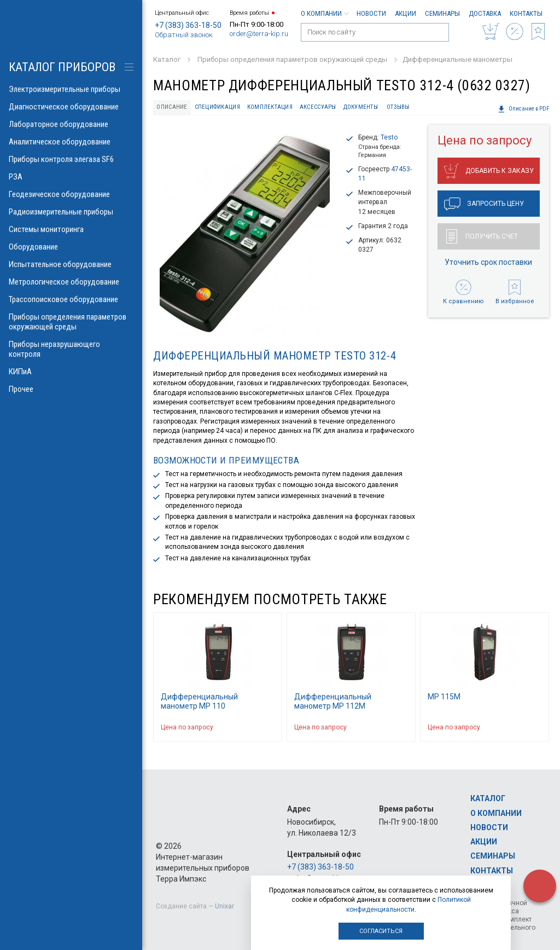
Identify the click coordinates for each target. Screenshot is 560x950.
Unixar (224, 906)
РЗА (71, 177)
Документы (361, 107)
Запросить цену (484, 204)
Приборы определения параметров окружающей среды (71, 322)
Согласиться (381, 931)
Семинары (442, 13)
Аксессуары (318, 107)
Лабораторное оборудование (71, 124)
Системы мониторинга (71, 229)
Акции (406, 13)
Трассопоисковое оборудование (71, 299)
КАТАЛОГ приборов (62, 67)
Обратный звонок (184, 35)
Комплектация (270, 107)
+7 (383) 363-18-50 (188, 25)
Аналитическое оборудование (71, 142)
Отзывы (398, 107)
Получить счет (482, 236)
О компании (324, 13)
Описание (172, 107)
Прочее (71, 389)
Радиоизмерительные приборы (71, 212)
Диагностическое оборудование (71, 107)
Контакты (526, 13)
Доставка (485, 13)
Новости (371, 13)
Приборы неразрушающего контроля (71, 349)
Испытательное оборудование (71, 264)
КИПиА (71, 372)
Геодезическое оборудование (71, 194)
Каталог (488, 798)
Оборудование (71, 247)
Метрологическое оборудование (71, 282)
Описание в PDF (523, 109)
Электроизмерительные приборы (71, 89)
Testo (389, 137)
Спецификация (217, 107)
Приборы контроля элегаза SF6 (71, 159)
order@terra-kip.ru (259, 34)
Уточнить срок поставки (488, 262)
